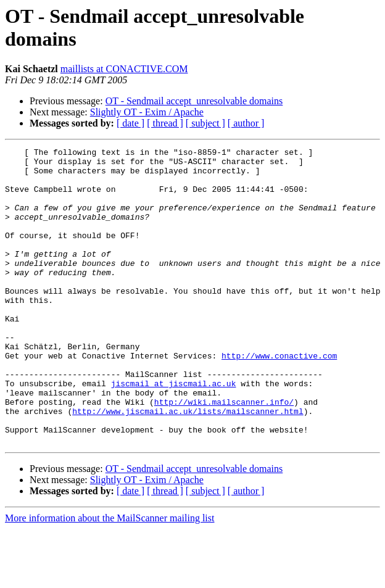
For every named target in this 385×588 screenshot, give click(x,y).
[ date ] (130, 123)
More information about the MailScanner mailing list (110, 577)
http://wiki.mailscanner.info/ (224, 453)
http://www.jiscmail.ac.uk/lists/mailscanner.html (188, 465)
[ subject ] (205, 123)
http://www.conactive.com (279, 398)
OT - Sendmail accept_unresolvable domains (194, 101)
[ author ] (246, 123)
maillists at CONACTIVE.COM (124, 69)
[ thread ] (165, 123)
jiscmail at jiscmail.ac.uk (174, 431)
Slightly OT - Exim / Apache (147, 112)
